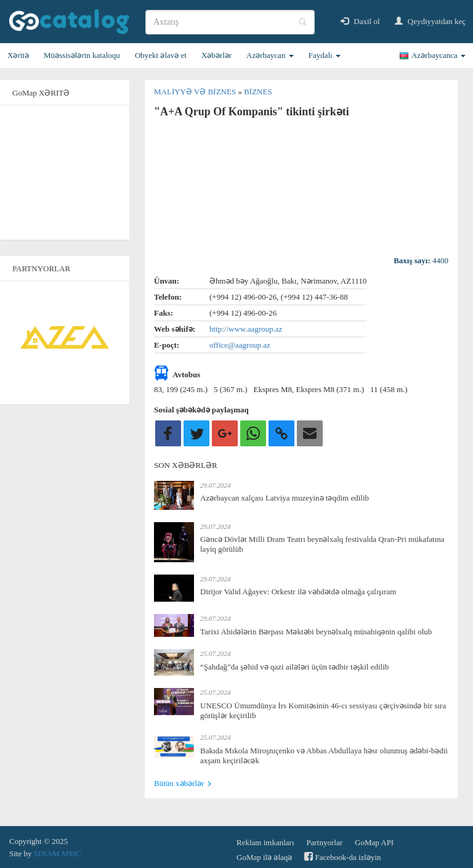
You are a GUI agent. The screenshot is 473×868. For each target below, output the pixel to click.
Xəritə (18, 55)
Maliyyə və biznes (196, 92)
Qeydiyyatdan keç (430, 21)
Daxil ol (360, 21)
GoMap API (374, 842)
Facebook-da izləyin (342, 857)
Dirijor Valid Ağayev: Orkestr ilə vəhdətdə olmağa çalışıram (298, 592)
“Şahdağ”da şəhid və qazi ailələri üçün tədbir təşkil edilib (294, 667)
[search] (230, 22)
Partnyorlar (325, 842)
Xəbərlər (216, 55)
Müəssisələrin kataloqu (82, 55)
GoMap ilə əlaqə (264, 857)
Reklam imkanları (265, 842)
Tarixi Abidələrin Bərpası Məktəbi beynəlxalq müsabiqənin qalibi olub (316, 632)
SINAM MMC (58, 854)
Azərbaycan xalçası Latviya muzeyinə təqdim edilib (285, 498)
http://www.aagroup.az (246, 329)
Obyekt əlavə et (161, 55)
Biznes (258, 92)
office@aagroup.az (240, 345)
